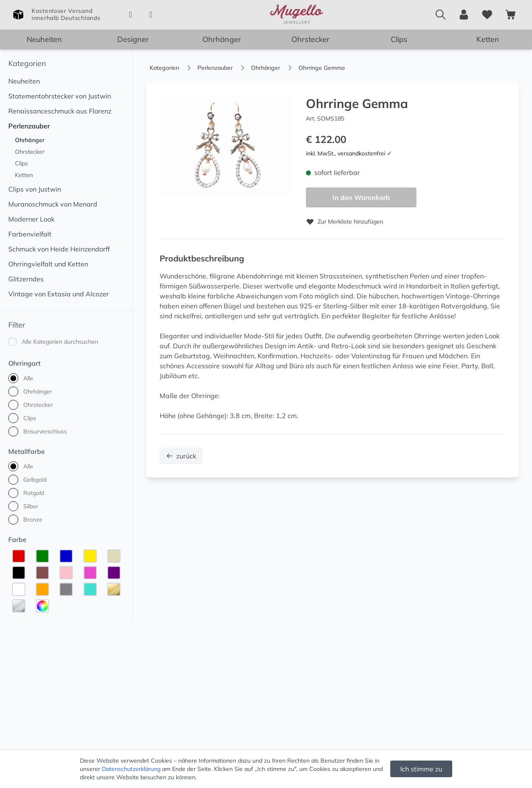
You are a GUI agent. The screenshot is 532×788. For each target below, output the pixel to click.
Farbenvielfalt (30, 234)
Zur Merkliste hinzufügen (345, 222)
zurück (181, 456)
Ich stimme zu (421, 769)
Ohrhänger (222, 39)
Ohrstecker (310, 39)
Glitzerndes (26, 279)
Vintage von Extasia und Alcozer (59, 294)
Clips (399, 39)
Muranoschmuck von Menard (53, 204)
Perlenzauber (29, 126)
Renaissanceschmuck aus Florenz (60, 111)
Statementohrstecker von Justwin (60, 96)
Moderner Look (31, 219)
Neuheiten (44, 39)
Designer (133, 39)
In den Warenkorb (361, 197)
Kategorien (27, 63)
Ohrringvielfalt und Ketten (48, 264)
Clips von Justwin (35, 189)
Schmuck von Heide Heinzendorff (59, 249)
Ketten (488, 39)
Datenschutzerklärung (131, 769)
